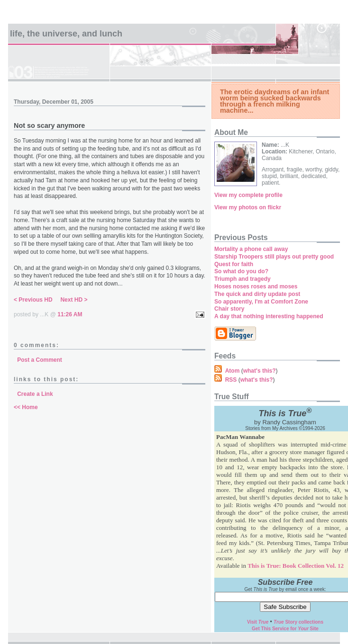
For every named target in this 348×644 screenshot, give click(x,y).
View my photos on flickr (248, 207)
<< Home (26, 407)
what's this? (260, 371)
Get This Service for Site (285, 629)
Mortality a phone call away (251, 249)
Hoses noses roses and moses (256, 286)
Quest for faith (234, 264)
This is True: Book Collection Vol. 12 (296, 566)
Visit (258, 622)
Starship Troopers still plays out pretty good (274, 257)
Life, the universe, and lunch (66, 34)
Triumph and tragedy (243, 279)
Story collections (298, 622)
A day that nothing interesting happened (269, 316)
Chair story (229, 309)
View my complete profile (248, 195)
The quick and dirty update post (257, 294)
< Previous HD (33, 300)
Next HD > (74, 300)
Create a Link (35, 394)
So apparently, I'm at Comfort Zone (261, 302)
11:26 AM (70, 314)
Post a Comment (40, 360)
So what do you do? (241, 271)
